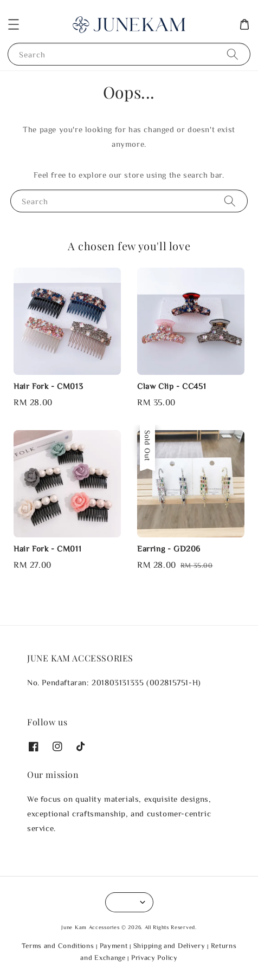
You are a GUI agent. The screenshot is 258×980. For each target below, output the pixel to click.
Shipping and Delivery (169, 946)
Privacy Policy (154, 958)
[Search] (233, 54)
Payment (114, 946)
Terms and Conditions (58, 946)
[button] (14, 24)
